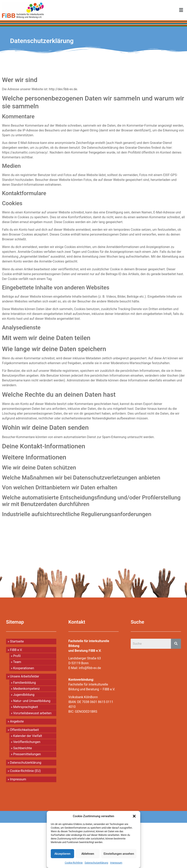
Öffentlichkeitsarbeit (24, 730)
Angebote (17, 721)
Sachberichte (22, 748)
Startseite (17, 641)
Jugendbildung (24, 695)
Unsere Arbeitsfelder (24, 676)
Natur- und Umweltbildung (32, 701)
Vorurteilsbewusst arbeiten (32, 713)
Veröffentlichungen (27, 742)
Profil (17, 656)
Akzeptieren (62, 854)
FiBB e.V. (16, 650)
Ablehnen (88, 854)
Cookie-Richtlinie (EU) (25, 771)
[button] (134, 816)
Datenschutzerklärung (96, 863)
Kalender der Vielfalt (28, 736)
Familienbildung (24, 683)
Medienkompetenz (26, 689)
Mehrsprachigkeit (25, 707)
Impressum (116, 863)
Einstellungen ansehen (119, 854)
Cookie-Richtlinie (74, 863)
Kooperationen (24, 668)
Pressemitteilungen (27, 754)
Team (17, 662)
